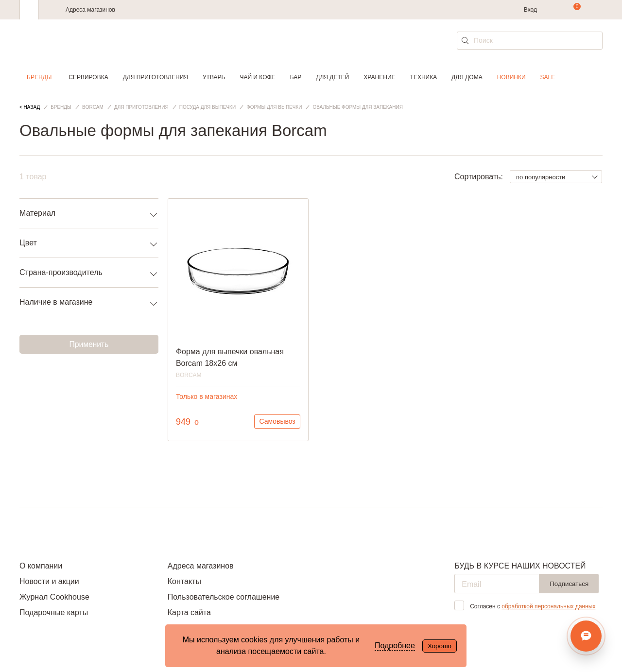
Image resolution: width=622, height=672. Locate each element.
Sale (548, 77)
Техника (424, 77)
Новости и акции (49, 581)
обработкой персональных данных (548, 606)
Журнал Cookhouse (54, 597)
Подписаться (569, 584)
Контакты (184, 581)
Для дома (467, 77)
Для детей (332, 77)
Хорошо (440, 646)
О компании (41, 566)
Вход (530, 10)
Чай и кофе (257, 77)
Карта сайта (189, 612)
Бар (296, 77)
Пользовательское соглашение (224, 597)
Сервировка (88, 77)
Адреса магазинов (90, 10)
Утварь (214, 77)
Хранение (379, 77)
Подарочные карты (54, 612)
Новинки (511, 77)
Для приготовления (155, 77)
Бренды (39, 77)
